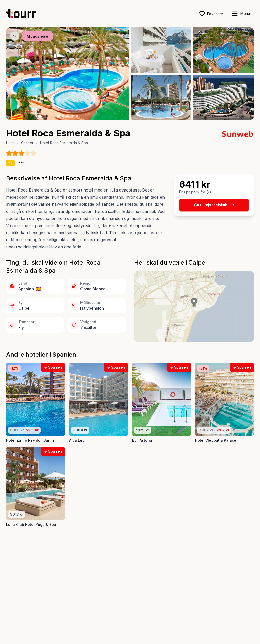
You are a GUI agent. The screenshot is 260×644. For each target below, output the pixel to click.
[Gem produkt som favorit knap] (15, 36)
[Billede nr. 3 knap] (68, 116)
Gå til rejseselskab (214, 205)
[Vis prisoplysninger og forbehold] (209, 192)
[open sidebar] (241, 14)
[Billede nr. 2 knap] (63, 116)
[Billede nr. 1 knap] (58, 116)
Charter (27, 143)
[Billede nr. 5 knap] (77, 116)
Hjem (10, 143)
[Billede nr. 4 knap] (72, 116)
